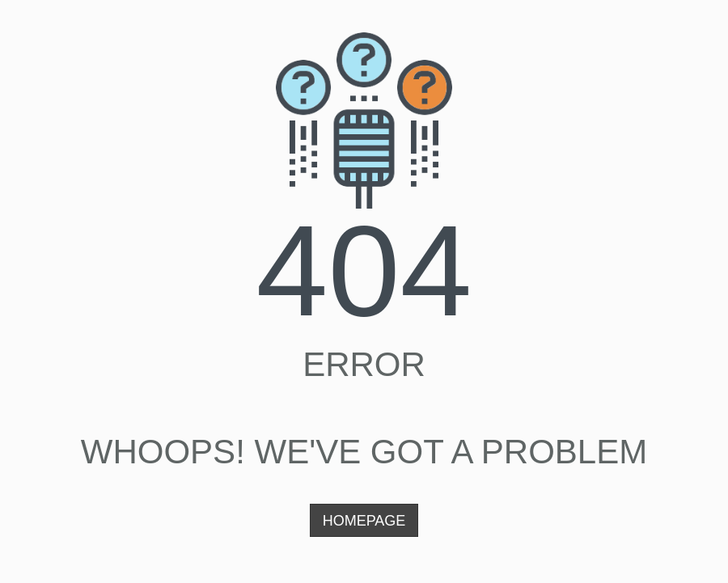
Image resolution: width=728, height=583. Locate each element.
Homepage (364, 521)
